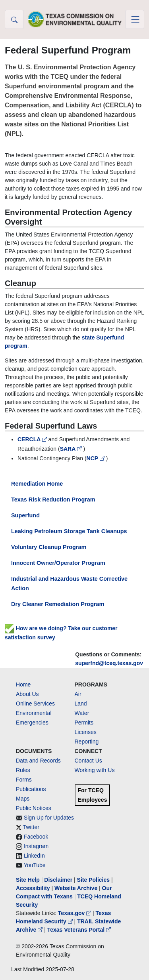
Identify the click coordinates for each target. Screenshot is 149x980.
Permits (84, 723)
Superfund (25, 515)
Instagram (36, 846)
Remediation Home (37, 484)
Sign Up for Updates (49, 818)
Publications (31, 789)
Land (81, 704)
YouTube (35, 865)
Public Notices (34, 808)
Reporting (87, 742)
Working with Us (95, 770)
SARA (72, 449)
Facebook (36, 837)
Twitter (31, 827)
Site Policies (93, 880)
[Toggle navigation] (135, 19)
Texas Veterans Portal (79, 930)
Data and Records (38, 761)
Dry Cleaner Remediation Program (58, 604)
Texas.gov (75, 913)
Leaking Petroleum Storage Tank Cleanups (69, 531)
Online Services (35, 704)
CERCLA (33, 439)
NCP (96, 458)
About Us (27, 694)
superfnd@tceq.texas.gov (109, 663)
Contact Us (88, 761)
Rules (23, 770)
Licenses (86, 732)
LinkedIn (34, 856)
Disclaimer (58, 880)
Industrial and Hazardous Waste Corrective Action (69, 583)
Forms (24, 780)
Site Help (28, 880)
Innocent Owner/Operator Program (58, 563)
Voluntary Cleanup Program (49, 547)
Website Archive (76, 888)
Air (78, 694)
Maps (23, 799)
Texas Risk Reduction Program (53, 500)
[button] (14, 19)
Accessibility (34, 888)
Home (23, 684)
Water (82, 713)
